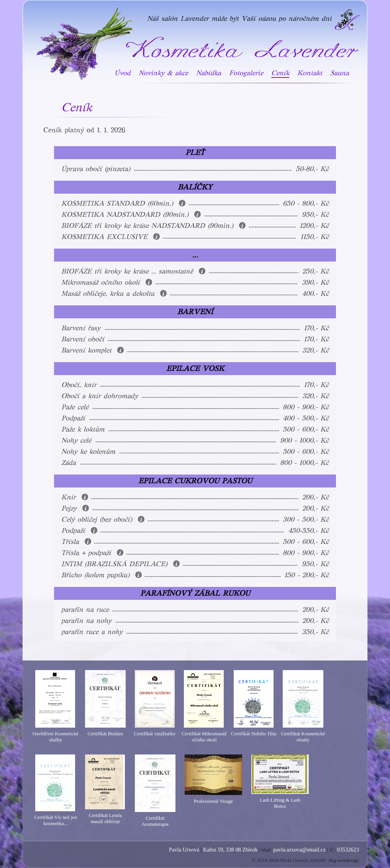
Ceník (280, 73)
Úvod (123, 73)
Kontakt (310, 73)
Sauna (340, 73)
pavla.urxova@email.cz (299, 850)
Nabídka (209, 73)
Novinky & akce (163, 73)
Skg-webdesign (344, 860)
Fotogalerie (246, 73)
